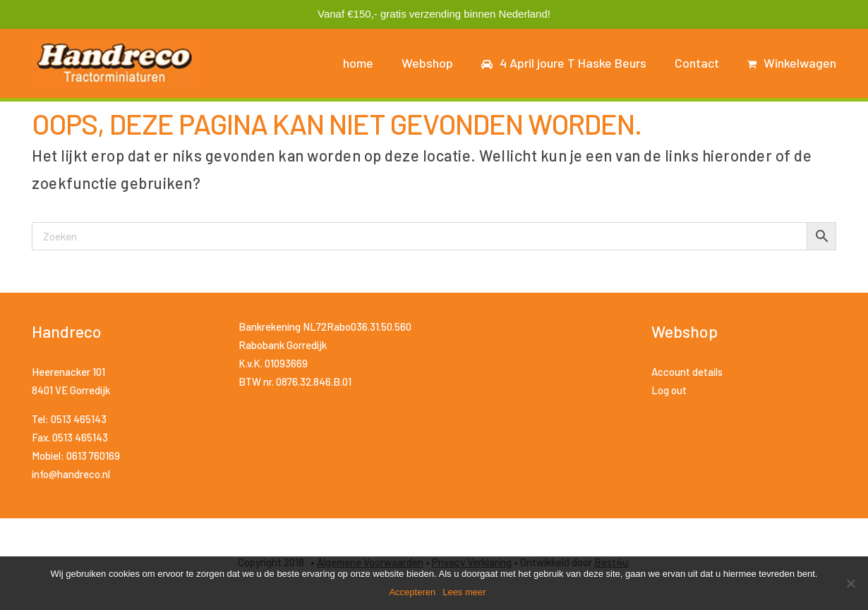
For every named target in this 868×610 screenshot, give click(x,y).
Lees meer (464, 592)
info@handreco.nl (71, 474)
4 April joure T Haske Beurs (564, 63)
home (358, 63)
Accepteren (412, 592)
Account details (687, 372)
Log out (669, 390)
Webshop (427, 63)
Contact (697, 63)
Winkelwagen (792, 63)
